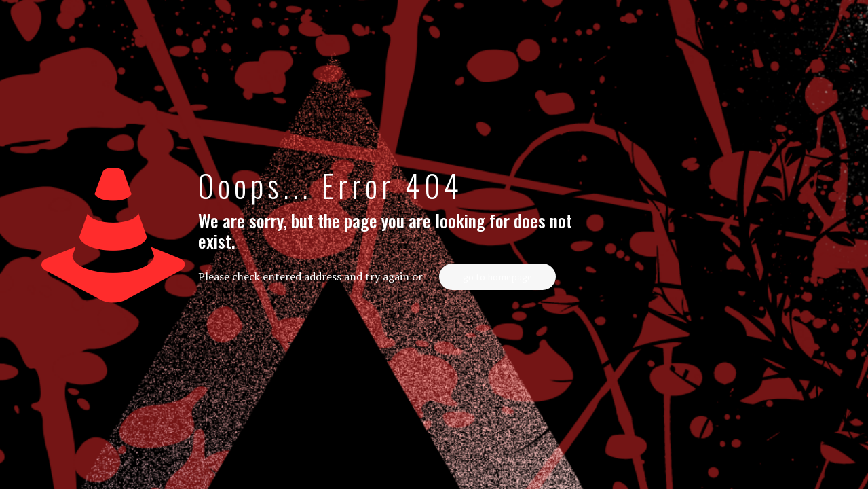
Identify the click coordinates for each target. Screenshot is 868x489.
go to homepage (497, 277)
